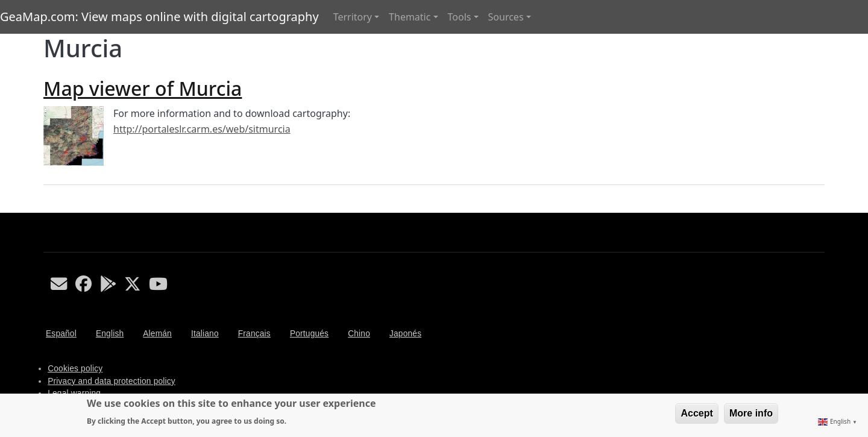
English (110, 334)
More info (751, 413)
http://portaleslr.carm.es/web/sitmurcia (202, 129)
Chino (359, 334)
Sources (506, 17)
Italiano (205, 334)
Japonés (405, 334)
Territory (353, 17)
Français (254, 334)
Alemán (157, 334)
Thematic (410, 17)
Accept (697, 413)
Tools (460, 17)
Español (61, 334)
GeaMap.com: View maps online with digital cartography (159, 17)
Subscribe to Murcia (48, 208)
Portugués (309, 334)
